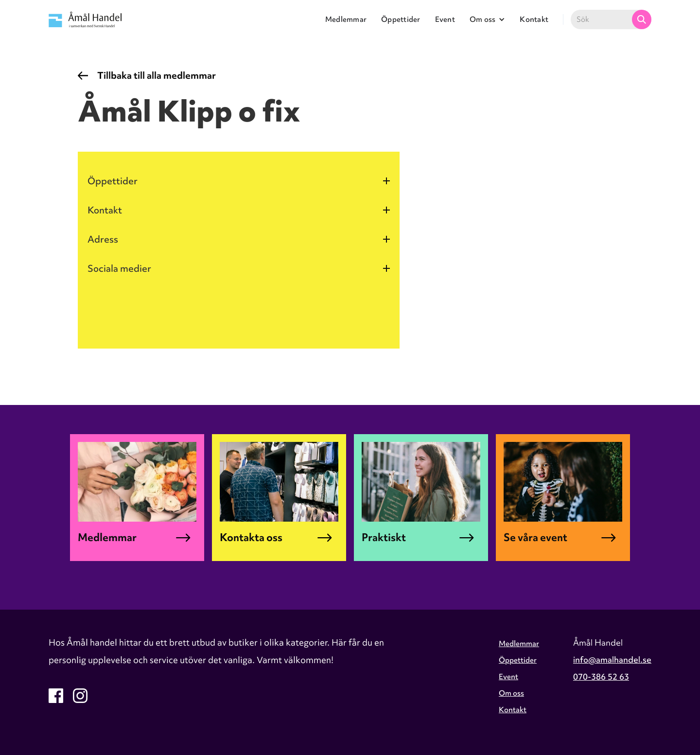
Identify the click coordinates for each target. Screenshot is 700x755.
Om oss (511, 693)
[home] (85, 19)
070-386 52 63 (601, 676)
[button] (488, 19)
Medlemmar (346, 19)
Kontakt (534, 19)
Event (445, 19)
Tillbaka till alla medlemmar (157, 75)
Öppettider (401, 19)
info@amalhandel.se (612, 659)
